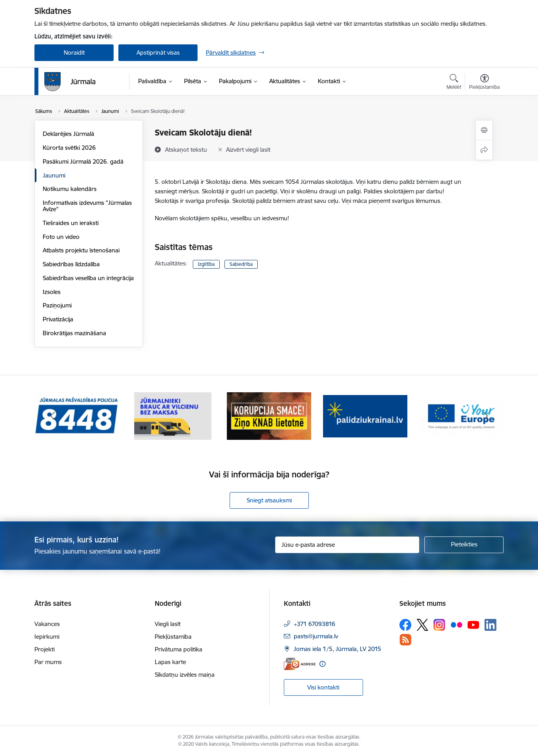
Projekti (45, 649)
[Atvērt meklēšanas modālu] (454, 83)
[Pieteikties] (464, 545)
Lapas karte (170, 662)
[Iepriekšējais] (53, 416)
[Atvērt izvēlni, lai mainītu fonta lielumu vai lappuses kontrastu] (484, 83)
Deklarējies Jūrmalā (68, 134)
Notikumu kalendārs (70, 189)
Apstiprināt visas (158, 52)
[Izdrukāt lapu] (484, 130)
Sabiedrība (241, 264)
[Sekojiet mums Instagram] (439, 625)
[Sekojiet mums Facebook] (405, 625)
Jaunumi (54, 175)
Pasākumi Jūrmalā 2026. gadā (83, 161)
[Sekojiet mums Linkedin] (490, 625)
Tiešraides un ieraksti (71, 223)
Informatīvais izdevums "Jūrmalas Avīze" (87, 206)
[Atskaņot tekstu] (186, 149)
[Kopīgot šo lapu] (484, 150)
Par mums (48, 662)
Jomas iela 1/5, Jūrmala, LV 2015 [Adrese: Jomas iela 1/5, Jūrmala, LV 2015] (337, 649)
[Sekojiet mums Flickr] (456, 624)
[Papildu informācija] (322, 664)
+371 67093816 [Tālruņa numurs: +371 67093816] (315, 624)
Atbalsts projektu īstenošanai (81, 250)
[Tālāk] (486, 416)
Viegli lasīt (168, 624)
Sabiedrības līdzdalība (71, 264)
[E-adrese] (300, 664)
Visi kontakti (323, 687)
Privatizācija (58, 319)
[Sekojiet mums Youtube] (473, 624)
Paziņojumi (57, 305)
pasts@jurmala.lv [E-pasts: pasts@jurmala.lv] (316, 636)
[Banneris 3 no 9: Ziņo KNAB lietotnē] (269, 415)
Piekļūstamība (173, 637)
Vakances (47, 624)
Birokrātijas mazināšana (74, 333)
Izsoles (52, 292)
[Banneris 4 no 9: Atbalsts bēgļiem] (365, 415)
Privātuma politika (179, 649)
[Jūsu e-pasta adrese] (347, 545)
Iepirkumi (47, 637)
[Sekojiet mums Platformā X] (422, 625)
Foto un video (61, 237)
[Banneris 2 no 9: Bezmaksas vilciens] (173, 415)
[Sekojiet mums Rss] (405, 640)
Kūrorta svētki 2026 (69, 148)
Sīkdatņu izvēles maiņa (185, 675)
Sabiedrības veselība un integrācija (88, 278)
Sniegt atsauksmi (269, 500)
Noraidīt (74, 52)
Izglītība (206, 264)
